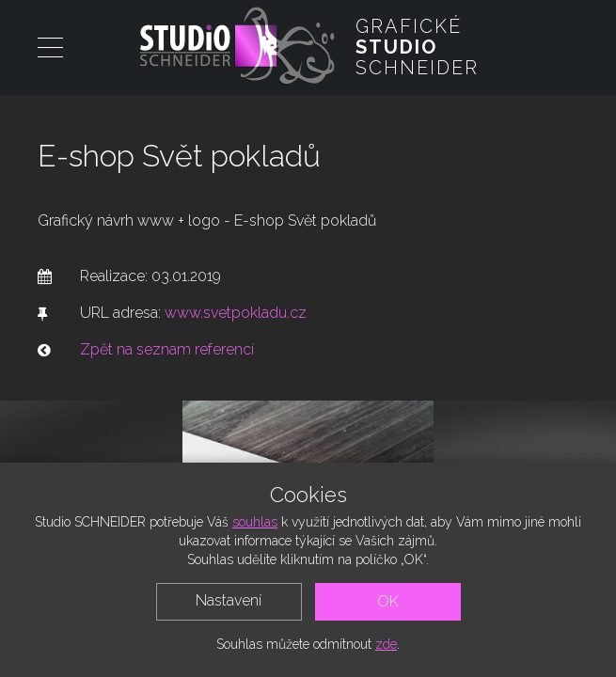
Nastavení (229, 600)
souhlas (255, 522)
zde (386, 644)
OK (388, 601)
